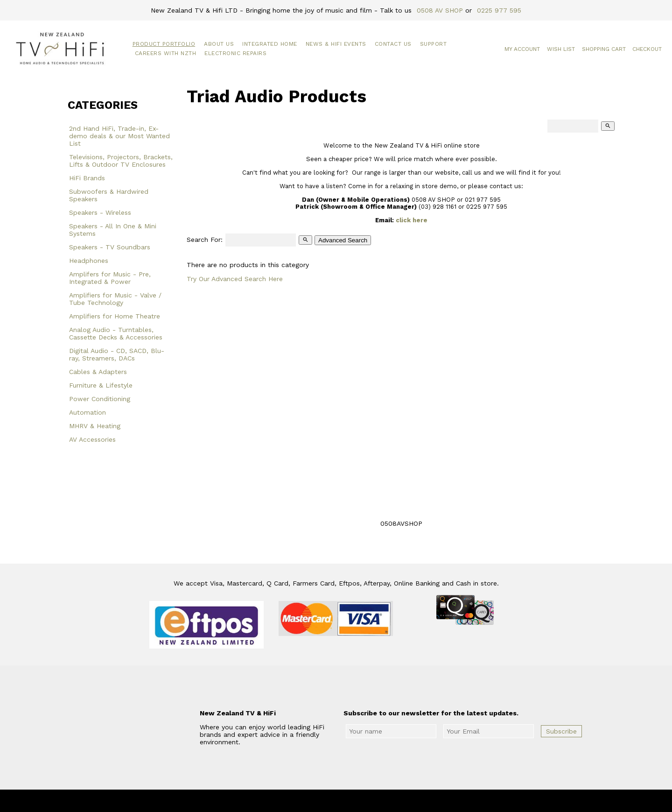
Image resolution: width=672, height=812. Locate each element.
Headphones (89, 261)
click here (412, 220)
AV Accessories (92, 439)
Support (434, 44)
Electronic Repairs (235, 53)
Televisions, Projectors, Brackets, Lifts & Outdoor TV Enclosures (121, 161)
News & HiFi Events (336, 44)
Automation (87, 412)
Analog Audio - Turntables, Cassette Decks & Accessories (116, 333)
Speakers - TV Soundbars (110, 247)
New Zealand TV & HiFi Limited (361, 801)
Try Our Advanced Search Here (235, 279)
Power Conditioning (100, 399)
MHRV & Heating (95, 426)
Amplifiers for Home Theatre (115, 316)
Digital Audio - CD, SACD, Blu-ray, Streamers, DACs (117, 354)
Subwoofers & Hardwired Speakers (109, 195)
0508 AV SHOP (440, 10)
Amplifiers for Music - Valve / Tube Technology (115, 299)
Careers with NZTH (166, 53)
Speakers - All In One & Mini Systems (113, 230)
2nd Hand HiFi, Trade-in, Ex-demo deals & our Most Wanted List (119, 136)
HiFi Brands (87, 178)
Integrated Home (270, 44)
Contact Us (393, 44)
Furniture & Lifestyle (101, 385)
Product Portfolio (164, 44)
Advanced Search (343, 240)
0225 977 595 (499, 10)
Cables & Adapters (98, 372)
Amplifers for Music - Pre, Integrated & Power (110, 278)
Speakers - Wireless (100, 212)
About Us (219, 44)
